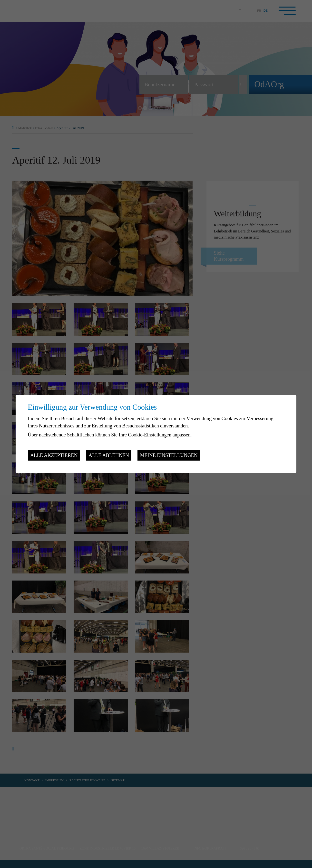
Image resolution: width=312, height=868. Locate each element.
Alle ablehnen (109, 455)
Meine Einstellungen (169, 455)
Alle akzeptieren (54, 455)
